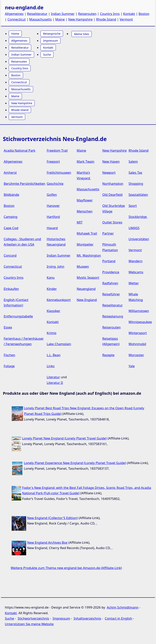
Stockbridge (138, 217)
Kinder (52, 289)
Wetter (134, 283)
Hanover (53, 206)
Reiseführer (111, 294)
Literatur (53, 377)
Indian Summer (63, 14)
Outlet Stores (112, 222)
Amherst (10, 172)
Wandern (135, 261)
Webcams (136, 272)
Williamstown (139, 311)
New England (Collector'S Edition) (52, 518)
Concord (10, 255)
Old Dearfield (112, 195)
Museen (83, 266)
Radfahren (110, 283)
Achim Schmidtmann (123, 607)
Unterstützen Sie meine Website (29, 624)
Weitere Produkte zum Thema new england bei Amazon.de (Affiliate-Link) (66, 568)
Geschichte (55, 184)
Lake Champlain (59, 344)
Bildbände (11, 195)
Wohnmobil (137, 344)
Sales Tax (135, 172)
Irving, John (56, 266)
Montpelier (85, 244)
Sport (133, 206)
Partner (108, 233)
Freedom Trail (57, 150)
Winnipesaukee (140, 322)
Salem (133, 161)
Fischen (9, 355)
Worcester (136, 355)
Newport (109, 172)
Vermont (126, 19)
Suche (47, 55)
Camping (11, 217)
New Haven (111, 161)
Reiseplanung (113, 316)
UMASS (134, 228)
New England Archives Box (47, 542)
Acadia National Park (19, 150)
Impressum (50, 41)
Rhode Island (106, 19)
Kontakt (129, 14)
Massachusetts (41, 19)
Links (51, 366)
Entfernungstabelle (18, 316)
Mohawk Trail (87, 233)
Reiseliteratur (37, 14)
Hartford (53, 217)
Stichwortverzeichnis (33, 618)
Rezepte (108, 355)
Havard (52, 228)
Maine (60, 19)
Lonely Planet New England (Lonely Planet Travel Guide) (64, 438)
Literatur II (55, 383)
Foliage (9, 366)
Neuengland (86, 289)
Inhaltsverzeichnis (87, 618)
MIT (80, 222)
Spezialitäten (138, 195)
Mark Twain (86, 161)
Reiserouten (87, 14)
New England (87, 300)
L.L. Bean (54, 355)
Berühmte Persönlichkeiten (24, 184)
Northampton (113, 184)
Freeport (53, 161)
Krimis (52, 333)
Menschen (85, 211)
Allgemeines (14, 14)
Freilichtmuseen (59, 172)
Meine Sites (81, 34)
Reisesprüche (52, 34)
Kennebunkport (59, 300)
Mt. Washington (89, 255)
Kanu (51, 277)
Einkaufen (11, 289)
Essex (8, 327)
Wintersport (138, 333)
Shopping (136, 184)
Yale (132, 366)
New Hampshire (80, 19)
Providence (111, 272)
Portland (109, 261)
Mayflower (85, 200)
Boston (144, 14)
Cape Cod (11, 228)
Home (15, 34)
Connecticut (17, 19)
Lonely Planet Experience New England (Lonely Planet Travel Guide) (75, 463)
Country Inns (110, 14)
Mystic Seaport (88, 277)
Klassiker (53, 311)
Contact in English (119, 618)
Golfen (52, 195)
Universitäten (139, 239)
